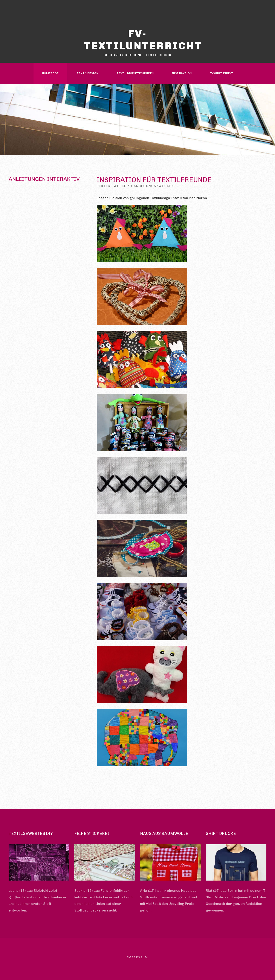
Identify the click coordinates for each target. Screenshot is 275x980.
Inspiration (182, 73)
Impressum (137, 957)
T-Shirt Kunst (222, 73)
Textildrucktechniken (135, 73)
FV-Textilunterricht (143, 40)
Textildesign (88, 73)
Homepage (50, 73)
